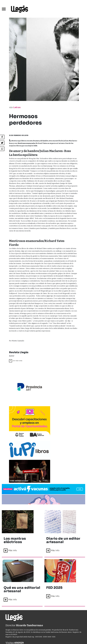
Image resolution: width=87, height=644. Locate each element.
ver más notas (16, 361)
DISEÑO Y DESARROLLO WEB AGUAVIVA (37, 598)
